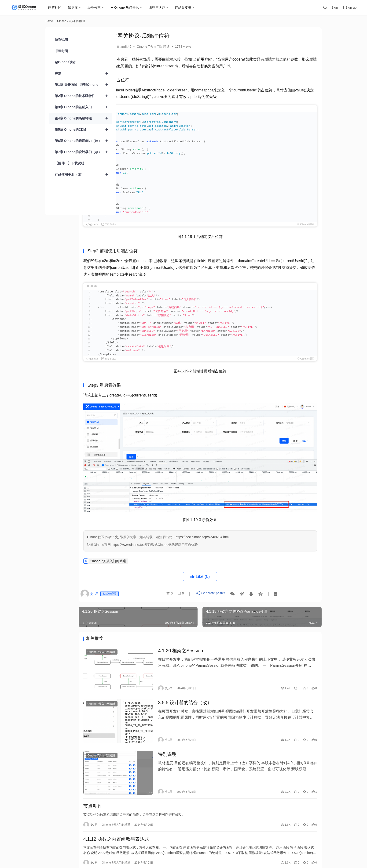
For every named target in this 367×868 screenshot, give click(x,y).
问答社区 (55, 7)
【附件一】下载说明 (70, 163)
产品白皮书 (184, 7)
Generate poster (250, 583)
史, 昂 (129, 47)
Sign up (351, 7)
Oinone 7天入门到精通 (195, 47)
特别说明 (197, 730)
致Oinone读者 (65, 62)
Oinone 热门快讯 (125, 7)
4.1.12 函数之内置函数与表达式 (158, 810)
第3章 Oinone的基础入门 (83, 107)
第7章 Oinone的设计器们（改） (83, 152)
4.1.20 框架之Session (210, 639)
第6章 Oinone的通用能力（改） (83, 141)
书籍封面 (61, 51)
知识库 (73, 7)
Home (49, 21)
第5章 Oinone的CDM (83, 130)
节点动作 (134, 775)
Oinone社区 (137, 524)
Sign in (336, 7)
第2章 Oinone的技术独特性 (83, 96)
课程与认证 (158, 7)
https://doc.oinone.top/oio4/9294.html (244, 524)
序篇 (83, 73)
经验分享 (95, 7)
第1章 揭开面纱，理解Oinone (83, 85)
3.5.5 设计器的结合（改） (214, 684)
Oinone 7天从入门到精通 (150, 548)
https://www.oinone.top (170, 532)
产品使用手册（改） (83, 174)
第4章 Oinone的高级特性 (83, 118)
